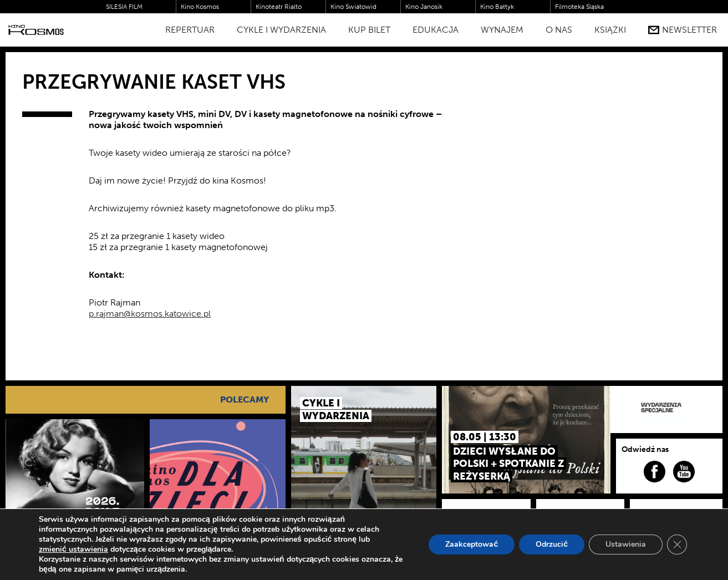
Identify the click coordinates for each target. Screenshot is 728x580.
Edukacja (436, 30)
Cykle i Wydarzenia (281, 30)
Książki (610, 30)
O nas (559, 30)
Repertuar (190, 30)
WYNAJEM (502, 30)
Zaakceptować (472, 544)
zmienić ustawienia (73, 550)
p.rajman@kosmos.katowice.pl (150, 314)
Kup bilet (369, 30)
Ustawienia (626, 544)
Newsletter (683, 30)
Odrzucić (552, 544)
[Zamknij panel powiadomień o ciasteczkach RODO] (677, 545)
